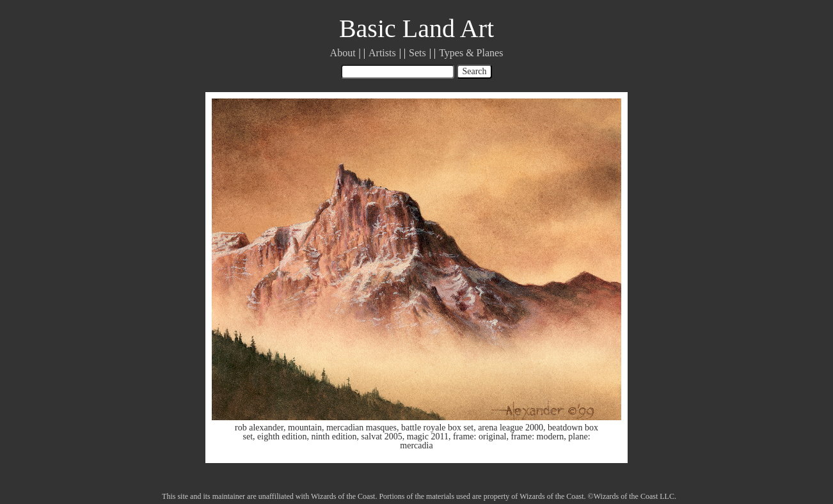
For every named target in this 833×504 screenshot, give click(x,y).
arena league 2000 (511, 428)
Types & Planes (471, 53)
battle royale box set (437, 428)
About (343, 53)
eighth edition (282, 437)
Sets (417, 53)
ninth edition (334, 437)
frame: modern (538, 437)
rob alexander (259, 428)
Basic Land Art (416, 28)
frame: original (480, 437)
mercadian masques (361, 428)
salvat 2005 (382, 437)
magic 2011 (428, 437)
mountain (305, 428)
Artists (382, 53)
